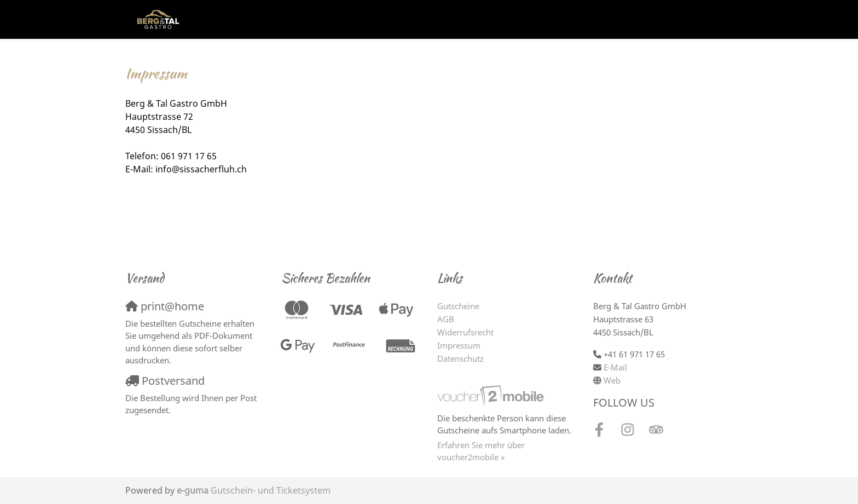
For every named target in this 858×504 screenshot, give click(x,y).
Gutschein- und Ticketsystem (254, 490)
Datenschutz (460, 358)
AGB (446, 319)
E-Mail (615, 367)
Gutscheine (458, 306)
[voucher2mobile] (492, 396)
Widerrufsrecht (465, 332)
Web (612, 380)
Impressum (459, 345)
